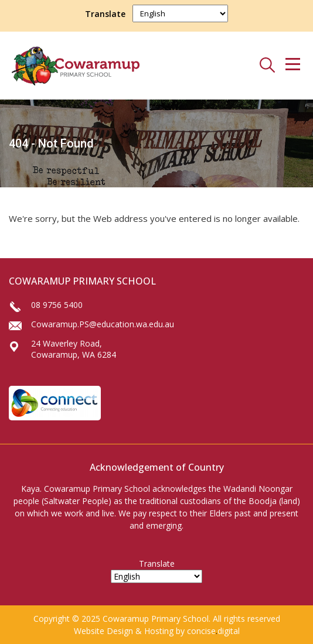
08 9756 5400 (57, 305)
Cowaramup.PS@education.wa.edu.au (103, 324)
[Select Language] (180, 13)
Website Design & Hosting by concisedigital (157, 631)
